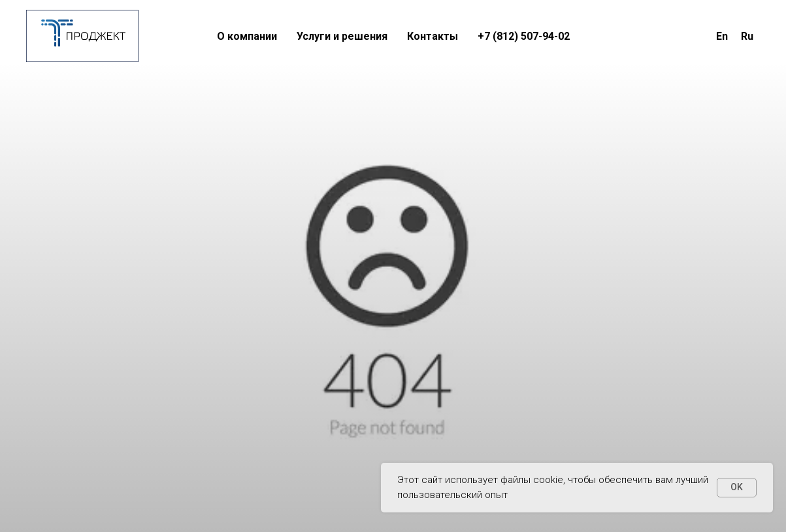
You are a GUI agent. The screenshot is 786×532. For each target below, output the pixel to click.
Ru (747, 36)
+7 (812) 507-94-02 (524, 36)
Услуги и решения (342, 36)
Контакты (433, 36)
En (722, 36)
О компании (247, 36)
